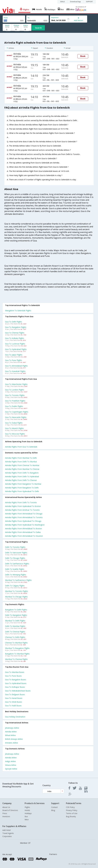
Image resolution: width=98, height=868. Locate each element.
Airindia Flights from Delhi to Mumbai (21, 462)
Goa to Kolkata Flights (15, 338)
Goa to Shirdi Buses (14, 702)
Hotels (27, 810)
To (28, 18)
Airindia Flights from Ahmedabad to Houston (24, 536)
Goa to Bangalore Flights (16, 327)
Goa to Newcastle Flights (16, 417)
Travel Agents (8, 833)
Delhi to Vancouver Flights (16, 553)
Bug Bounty (71, 816)
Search (38, 28)
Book (83, 56)
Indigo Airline (10, 761)
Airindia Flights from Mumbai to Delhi (21, 458)
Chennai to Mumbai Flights (16, 643)
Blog (53, 810)
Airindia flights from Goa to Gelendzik (21, 447)
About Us (6, 807)
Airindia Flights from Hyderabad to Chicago (23, 521)
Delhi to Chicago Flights (15, 558)
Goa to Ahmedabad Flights (16, 366)
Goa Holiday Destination (15, 717)
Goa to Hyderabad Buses (16, 683)
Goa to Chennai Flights (15, 333)
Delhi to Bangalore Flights (16, 615)
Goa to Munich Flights (14, 428)
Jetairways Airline (12, 728)
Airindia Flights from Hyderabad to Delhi (22, 491)
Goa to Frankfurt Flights (15, 401)
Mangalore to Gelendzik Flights (18, 311)
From (6, 18)
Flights (27, 807)
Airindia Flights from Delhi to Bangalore (22, 473)
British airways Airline (14, 739)
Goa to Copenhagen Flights (17, 412)
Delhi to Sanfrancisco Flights (17, 564)
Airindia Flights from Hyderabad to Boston (23, 506)
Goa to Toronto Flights (15, 395)
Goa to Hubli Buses (13, 706)
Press (5, 813)
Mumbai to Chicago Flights (16, 597)
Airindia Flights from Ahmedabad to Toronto (24, 517)
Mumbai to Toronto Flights (17, 591)
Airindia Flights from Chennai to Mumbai (22, 465)
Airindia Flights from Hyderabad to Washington (25, 525)
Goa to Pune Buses (13, 676)
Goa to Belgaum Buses (15, 694)
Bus (26, 816)
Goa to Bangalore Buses (16, 680)
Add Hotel (7, 830)
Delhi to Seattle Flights (15, 569)
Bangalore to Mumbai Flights (17, 654)
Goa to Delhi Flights (14, 322)
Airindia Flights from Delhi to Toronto (21, 502)
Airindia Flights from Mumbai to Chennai (22, 469)
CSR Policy (70, 807)
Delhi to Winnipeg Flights (16, 575)
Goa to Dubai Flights (14, 423)
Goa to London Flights (15, 390)
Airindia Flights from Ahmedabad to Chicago (24, 514)
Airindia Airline (11, 732)
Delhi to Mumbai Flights (15, 626)
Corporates (7, 836)
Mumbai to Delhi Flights (15, 621)
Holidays (28, 813)
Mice (27, 820)
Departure (55, 17)
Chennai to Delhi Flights (15, 637)
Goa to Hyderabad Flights (16, 349)
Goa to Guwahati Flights (15, 371)
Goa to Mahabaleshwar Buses (18, 691)
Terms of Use (72, 813)
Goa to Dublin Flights (14, 406)
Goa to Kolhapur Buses (15, 687)
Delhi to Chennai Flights (15, 632)
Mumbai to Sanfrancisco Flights (18, 580)
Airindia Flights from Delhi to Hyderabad (22, 476)
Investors (6, 816)
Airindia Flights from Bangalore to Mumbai (23, 484)
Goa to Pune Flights (14, 360)
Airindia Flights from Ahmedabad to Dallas (23, 532)
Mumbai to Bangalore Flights (17, 648)
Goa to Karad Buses (14, 698)
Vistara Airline (11, 765)
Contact (54, 807)
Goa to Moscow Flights (15, 434)
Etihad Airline (10, 735)
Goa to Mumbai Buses (15, 672)
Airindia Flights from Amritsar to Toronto (22, 510)
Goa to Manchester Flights (16, 384)
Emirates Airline (11, 743)
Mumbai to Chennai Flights (16, 659)
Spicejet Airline (11, 769)
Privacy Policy (72, 810)
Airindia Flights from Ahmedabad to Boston (23, 529)
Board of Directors (10, 810)
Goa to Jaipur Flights (14, 355)
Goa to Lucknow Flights (15, 344)
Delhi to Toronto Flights (15, 547)
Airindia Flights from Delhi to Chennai (21, 480)
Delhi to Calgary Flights (15, 586)
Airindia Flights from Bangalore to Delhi (22, 488)
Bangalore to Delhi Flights (16, 610)
